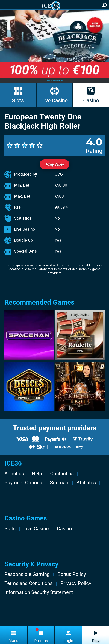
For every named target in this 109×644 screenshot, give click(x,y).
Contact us (62, 474)
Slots (18, 100)
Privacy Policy (76, 583)
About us (14, 474)
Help (37, 474)
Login (68, 641)
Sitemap (59, 483)
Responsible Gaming (27, 574)
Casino (91, 100)
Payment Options (23, 483)
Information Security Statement (39, 592)
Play (96, 641)
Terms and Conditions (28, 583)
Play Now (54, 164)
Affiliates (86, 483)
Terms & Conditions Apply (55, 81)
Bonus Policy (72, 574)
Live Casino (55, 100)
